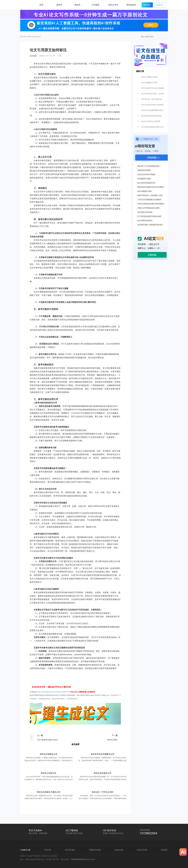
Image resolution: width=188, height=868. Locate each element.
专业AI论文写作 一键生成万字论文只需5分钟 (51, 687)
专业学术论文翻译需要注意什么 (151, 110)
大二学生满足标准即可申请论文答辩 (149, 216)
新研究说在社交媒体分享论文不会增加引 (151, 187)
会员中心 (160, 5)
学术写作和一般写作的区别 (149, 99)
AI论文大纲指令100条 (147, 76)
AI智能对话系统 (95, 850)
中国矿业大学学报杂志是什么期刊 (148, 208)
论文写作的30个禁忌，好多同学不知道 (151, 93)
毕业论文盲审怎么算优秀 (148, 121)
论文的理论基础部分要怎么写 (150, 126)
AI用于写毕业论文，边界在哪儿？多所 (150, 195)
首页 (41, 5)
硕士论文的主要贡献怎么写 (146, 183)
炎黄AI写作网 (27, 5)
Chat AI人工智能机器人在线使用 (83, 692)
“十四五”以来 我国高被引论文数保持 (149, 200)
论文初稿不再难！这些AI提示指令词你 (150, 225)
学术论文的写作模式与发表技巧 (151, 104)
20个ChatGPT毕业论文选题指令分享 (151, 87)
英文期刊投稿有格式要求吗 (149, 115)
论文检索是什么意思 (144, 179)
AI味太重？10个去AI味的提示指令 (148, 166)
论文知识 (37, 37)
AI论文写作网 (142, 850)
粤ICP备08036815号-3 (80, 859)
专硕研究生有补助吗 (144, 170)
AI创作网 (48, 850)
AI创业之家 (119, 850)
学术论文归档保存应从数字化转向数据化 (151, 204)
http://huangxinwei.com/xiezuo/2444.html (54, 692)
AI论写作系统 (70, 850)
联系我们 (147, 5)
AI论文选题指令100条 (147, 82)
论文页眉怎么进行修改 (145, 212)
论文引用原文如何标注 (145, 221)
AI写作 (29, 37)
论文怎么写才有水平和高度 (146, 174)
